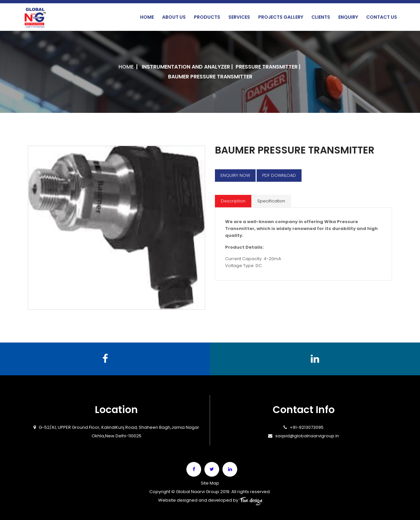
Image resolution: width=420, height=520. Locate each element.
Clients (321, 17)
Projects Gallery (281, 17)
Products (207, 17)
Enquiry (348, 17)
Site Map (210, 483)
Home (147, 17)
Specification (271, 201)
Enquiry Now (235, 175)
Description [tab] (233, 201)
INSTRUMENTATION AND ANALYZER (186, 67)
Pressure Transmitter (267, 67)
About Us (174, 17)
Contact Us (382, 17)
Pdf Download (279, 175)
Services (239, 17)
